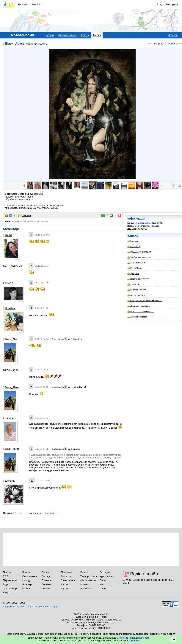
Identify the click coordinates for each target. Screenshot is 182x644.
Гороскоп (66, 576)
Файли (26, 588)
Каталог (85, 572)
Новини (85, 584)
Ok (174, 639)
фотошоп (35, 221)
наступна (172, 44)
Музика (65, 588)
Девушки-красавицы (139, 306)
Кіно (102, 584)
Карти (64, 584)
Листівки (47, 584)
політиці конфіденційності (134, 638)
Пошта (7, 572)
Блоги (103, 580)
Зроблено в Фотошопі (139, 257)
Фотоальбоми (88, 580)
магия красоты (37, 44)
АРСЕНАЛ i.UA (136, 263)
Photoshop (134, 246)
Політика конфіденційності (44, 607)
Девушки (133, 274)
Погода (46, 576)
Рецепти (46, 588)
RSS (6, 576)
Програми (67, 572)
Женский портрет (137, 317)
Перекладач (10, 580)
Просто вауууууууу (138, 279)
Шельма (9, 481)
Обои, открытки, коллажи (147, 226)
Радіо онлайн (144, 574)
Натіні (7, 235)
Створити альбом (68, 35)
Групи (103, 588)
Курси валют (107, 576)
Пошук (45, 572)
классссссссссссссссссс (141, 311)
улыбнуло (134, 284)
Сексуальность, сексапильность (145, 301)
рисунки (16, 221)
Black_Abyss (15, 44)
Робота (26, 572)
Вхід (159, 4)
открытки (25, 221)
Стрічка (85, 35)
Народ (26, 580)
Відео (6, 584)
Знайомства (68, 580)
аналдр (8, 418)
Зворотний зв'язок (13, 607)
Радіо (6, 592)
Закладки (105, 572)
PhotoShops (135, 268)
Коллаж (133, 241)
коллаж (44, 221)
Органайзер (10, 588)
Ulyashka (9, 308)
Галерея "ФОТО (137, 290)
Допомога (173, 35)
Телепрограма (89, 576)
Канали (97, 35)
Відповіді (86, 588)
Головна (23, 4)
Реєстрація (172, 4)
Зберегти (25, 215)
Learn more (134, 641)
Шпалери (28, 584)
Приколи (47, 580)
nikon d (8, 283)
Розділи (36, 4)
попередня (159, 44)
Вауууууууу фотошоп (139, 252)
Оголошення (30, 576)
